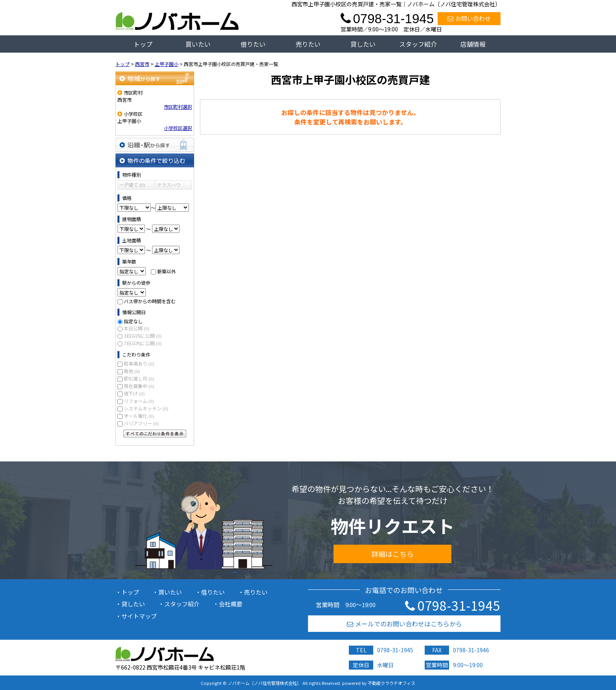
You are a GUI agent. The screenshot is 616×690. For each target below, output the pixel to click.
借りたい (253, 44)
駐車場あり (139, 363)
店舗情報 (473, 44)
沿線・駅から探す (155, 145)
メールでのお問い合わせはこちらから (404, 624)
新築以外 (167, 271)
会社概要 (231, 604)
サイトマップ (139, 616)
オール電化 (139, 416)
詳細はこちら (392, 554)
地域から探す (155, 78)
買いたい (198, 44)
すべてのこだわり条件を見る (155, 434)
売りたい (308, 44)
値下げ (134, 393)
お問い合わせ (469, 18)
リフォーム (139, 401)
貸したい (363, 44)
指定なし (133, 321)
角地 (132, 371)
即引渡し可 (139, 378)
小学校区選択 (178, 128)
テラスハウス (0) (169, 186)
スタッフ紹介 (418, 44)
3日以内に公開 (143, 336)
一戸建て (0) (132, 185)
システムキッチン (146, 408)
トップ (143, 44)
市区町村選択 (178, 107)
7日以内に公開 (143, 343)
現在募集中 (139, 386)
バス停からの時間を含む (150, 301)
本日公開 (137, 328)
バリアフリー (141, 423)
